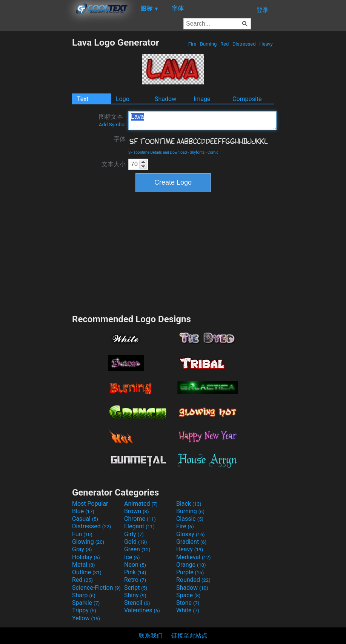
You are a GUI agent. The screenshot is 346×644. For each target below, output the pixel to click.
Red (225, 44)
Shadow (165, 99)
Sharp (84, 595)
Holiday (86, 557)
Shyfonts (197, 152)
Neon (135, 565)
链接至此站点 (189, 636)
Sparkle (86, 603)
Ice (132, 557)
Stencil (137, 603)
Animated (141, 504)
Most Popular (90, 504)
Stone (188, 603)
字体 (120, 139)
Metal (84, 565)
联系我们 (151, 636)
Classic (190, 519)
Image (202, 99)
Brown (136, 511)
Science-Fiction (96, 588)
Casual (85, 519)
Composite (247, 99)
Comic (213, 152)
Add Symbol (112, 125)
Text (83, 99)
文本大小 (114, 164)
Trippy (84, 610)
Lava (202, 121)
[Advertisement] (36, 150)
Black (189, 504)
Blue (83, 511)
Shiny (135, 595)
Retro (135, 580)
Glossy (191, 534)
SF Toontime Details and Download (158, 152)
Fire (192, 44)
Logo (123, 99)
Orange (191, 565)
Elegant (139, 526)
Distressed (244, 44)
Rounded (193, 580)
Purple (190, 572)
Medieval (194, 557)
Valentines (142, 610)
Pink (135, 572)
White (188, 610)
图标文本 (112, 120)
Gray (82, 549)
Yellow (86, 618)
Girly (134, 534)
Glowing (88, 542)
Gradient (191, 542)
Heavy (266, 44)
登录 (263, 10)
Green (137, 549)
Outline (87, 572)
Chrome (140, 519)
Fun (82, 534)
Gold (136, 542)
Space (188, 595)
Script (136, 588)
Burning (208, 44)
